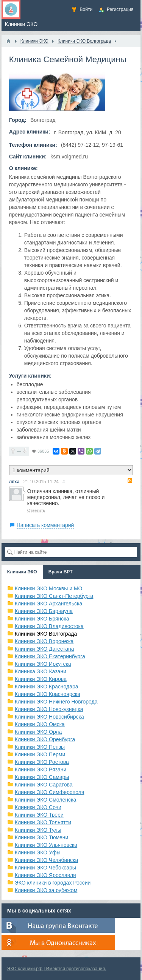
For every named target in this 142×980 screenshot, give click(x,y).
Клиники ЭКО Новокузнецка (49, 709)
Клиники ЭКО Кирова (41, 679)
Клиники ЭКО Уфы (38, 853)
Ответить (36, 510)
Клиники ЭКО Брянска (42, 619)
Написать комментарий (45, 525)
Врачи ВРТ (61, 572)
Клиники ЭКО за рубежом (46, 890)
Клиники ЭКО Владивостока (49, 626)
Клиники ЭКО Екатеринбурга (50, 656)
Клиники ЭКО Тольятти (43, 822)
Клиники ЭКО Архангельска (49, 604)
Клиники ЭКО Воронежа (44, 641)
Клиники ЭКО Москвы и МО (49, 588)
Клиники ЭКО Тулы (38, 830)
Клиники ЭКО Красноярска (48, 694)
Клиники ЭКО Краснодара (47, 687)
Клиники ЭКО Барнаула (44, 611)
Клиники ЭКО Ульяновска (46, 845)
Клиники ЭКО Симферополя (50, 792)
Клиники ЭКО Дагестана (44, 649)
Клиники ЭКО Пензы (40, 747)
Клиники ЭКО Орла (38, 732)
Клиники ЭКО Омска (40, 724)
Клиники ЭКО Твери (39, 815)
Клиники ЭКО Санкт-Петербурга (54, 596)
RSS (130, 481)
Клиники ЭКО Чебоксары (45, 868)
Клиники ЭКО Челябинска (47, 860)
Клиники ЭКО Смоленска (46, 800)
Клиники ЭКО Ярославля (45, 875)
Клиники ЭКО (22, 572)
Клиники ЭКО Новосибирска (49, 717)
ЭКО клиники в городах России (53, 883)
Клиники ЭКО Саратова (44, 785)
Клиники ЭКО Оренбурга (45, 739)
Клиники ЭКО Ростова (42, 762)
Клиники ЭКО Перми (40, 754)
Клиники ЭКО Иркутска (43, 664)
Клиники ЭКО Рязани (41, 770)
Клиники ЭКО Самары (42, 777)
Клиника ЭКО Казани (41, 671)
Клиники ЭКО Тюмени (42, 837)
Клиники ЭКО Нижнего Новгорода (56, 702)
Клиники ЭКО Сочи (38, 807)
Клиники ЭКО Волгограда (46, 634)
